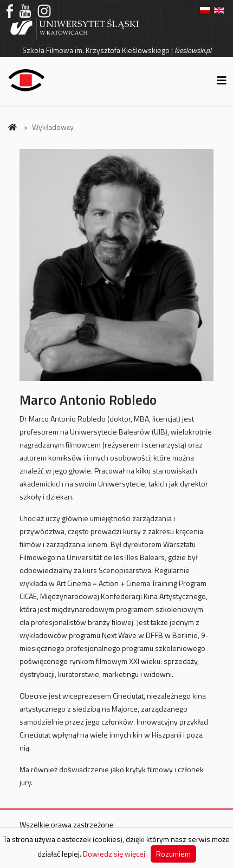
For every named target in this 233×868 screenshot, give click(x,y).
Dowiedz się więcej (114, 854)
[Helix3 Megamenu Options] (222, 80)
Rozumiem (173, 854)
